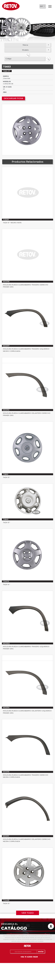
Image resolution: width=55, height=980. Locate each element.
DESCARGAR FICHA (13, 98)
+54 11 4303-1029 (29, 957)
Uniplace (52, 962)
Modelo (25, 50)
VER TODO (28, 913)
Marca (25, 45)
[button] (42, 6)
